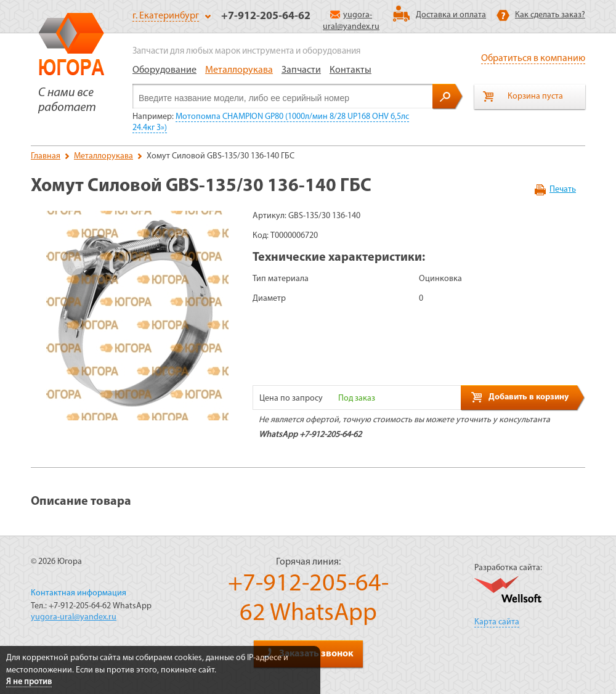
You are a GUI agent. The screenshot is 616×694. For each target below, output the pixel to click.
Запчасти (301, 70)
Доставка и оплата (451, 15)
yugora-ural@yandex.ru (74, 617)
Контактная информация (79, 593)
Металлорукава (239, 70)
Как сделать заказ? (550, 15)
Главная (46, 156)
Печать (563, 190)
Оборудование (164, 70)
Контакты (351, 70)
